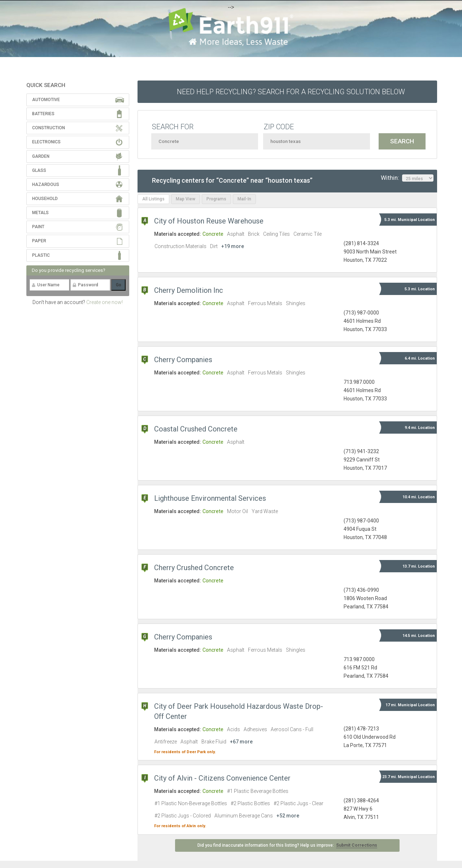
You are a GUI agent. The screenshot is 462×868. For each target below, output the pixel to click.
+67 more (241, 742)
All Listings (153, 199)
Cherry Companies (183, 360)
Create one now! (104, 302)
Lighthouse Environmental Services (210, 498)
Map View (186, 199)
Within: (407, 178)
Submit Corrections (357, 845)
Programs (216, 199)
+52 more (288, 816)
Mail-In (244, 199)
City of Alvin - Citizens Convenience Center (222, 778)
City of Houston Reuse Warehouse (209, 221)
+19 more (233, 246)
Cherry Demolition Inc (189, 290)
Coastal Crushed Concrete (196, 429)
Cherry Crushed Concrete (194, 568)
